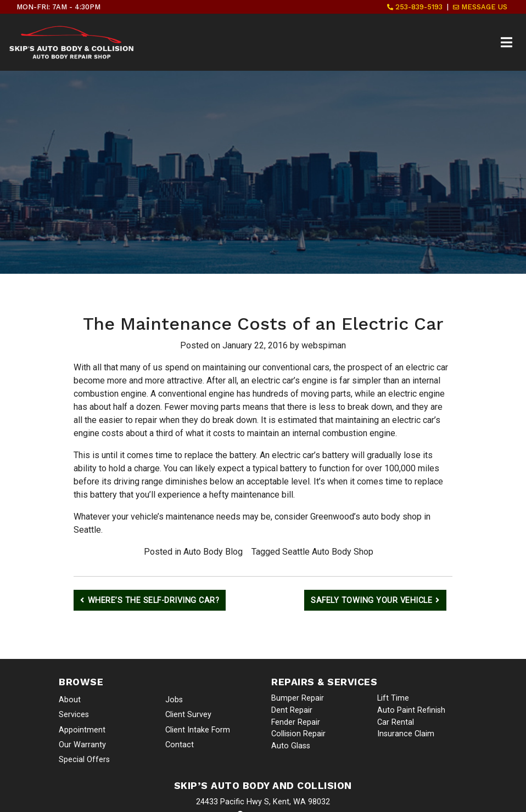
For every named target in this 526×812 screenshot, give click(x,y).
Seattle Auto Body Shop (328, 552)
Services (74, 715)
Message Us (480, 7)
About (70, 700)
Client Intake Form (198, 730)
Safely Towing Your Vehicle (371, 600)
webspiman (324, 345)
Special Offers (84, 760)
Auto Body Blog (213, 552)
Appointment (82, 730)
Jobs (174, 700)
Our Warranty (82, 745)
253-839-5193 (415, 7)
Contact (180, 745)
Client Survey (188, 715)
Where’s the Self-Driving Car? (154, 600)
